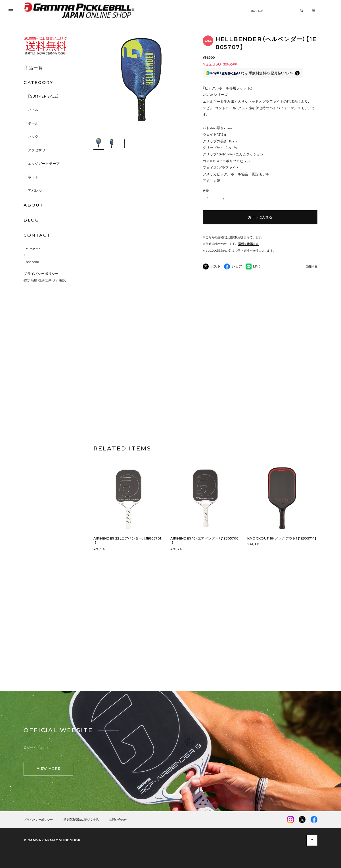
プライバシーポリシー (41, 274)
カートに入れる (260, 217)
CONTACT (37, 235)
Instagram (33, 249)
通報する (312, 267)
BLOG (31, 220)
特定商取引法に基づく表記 (45, 281)
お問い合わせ (118, 820)
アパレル (35, 190)
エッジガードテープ (44, 164)
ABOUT (34, 205)
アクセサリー (38, 150)
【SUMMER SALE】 (43, 96)
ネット (33, 177)
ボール (33, 123)
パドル (33, 110)
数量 (206, 191)
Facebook (31, 262)
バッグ (33, 137)
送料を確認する (248, 244)
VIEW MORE (49, 769)
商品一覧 (33, 68)
